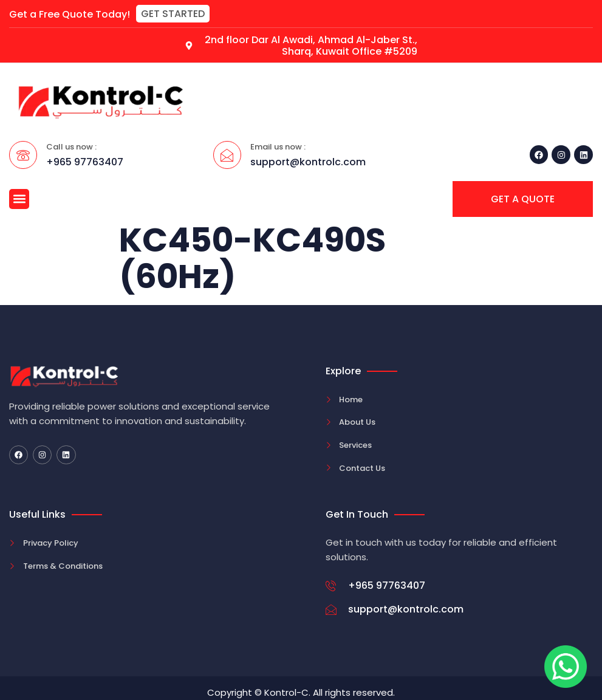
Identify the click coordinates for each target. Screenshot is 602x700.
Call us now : (71, 147)
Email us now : (278, 147)
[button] (173, 14)
